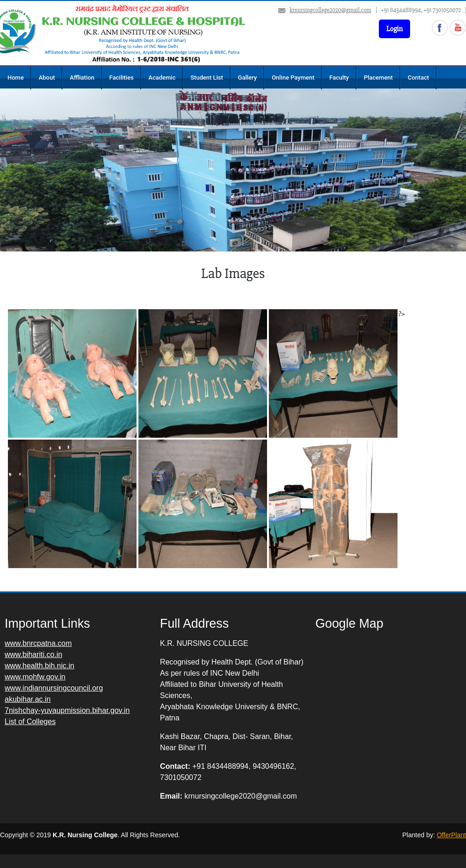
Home (16, 78)
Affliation (82, 78)
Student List (207, 78)
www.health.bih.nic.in (39, 666)
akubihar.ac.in (28, 699)
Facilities (122, 78)
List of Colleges (30, 722)
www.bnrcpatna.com (38, 643)
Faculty (339, 78)
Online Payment (293, 78)
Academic (162, 78)
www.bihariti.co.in (34, 654)
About (47, 78)
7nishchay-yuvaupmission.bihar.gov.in (67, 710)
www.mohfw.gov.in (35, 677)
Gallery (248, 78)
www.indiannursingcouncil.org (54, 688)
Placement (378, 78)
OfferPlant (451, 835)
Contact (418, 78)
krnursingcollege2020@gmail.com (330, 10)
